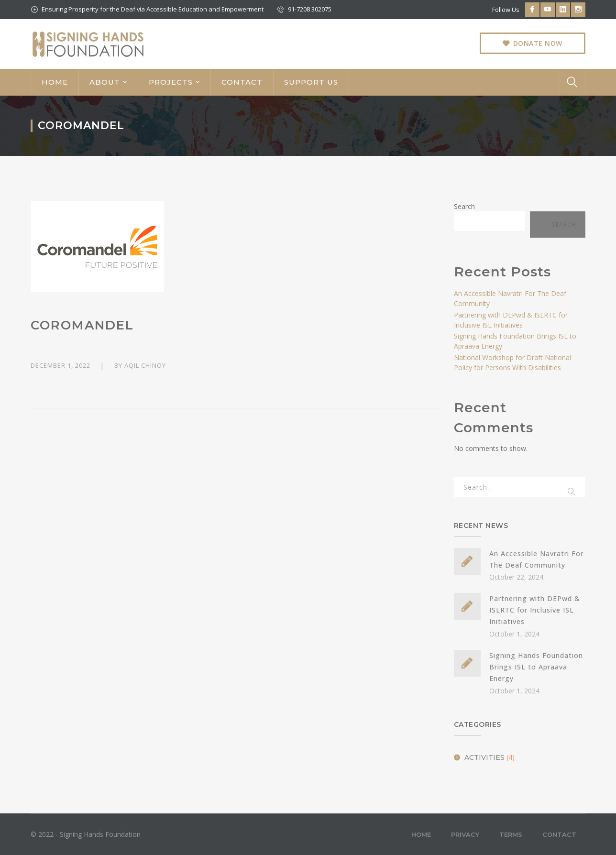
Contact (559, 834)
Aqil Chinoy (145, 365)
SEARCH (572, 490)
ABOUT (105, 82)
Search (464, 206)
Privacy (465, 834)
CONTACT (242, 82)
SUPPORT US (311, 82)
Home (421, 834)
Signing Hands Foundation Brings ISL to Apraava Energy (536, 667)
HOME (55, 82)
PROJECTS (171, 82)
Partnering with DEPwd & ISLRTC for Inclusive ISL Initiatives (535, 610)
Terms (511, 834)
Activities (484, 757)
